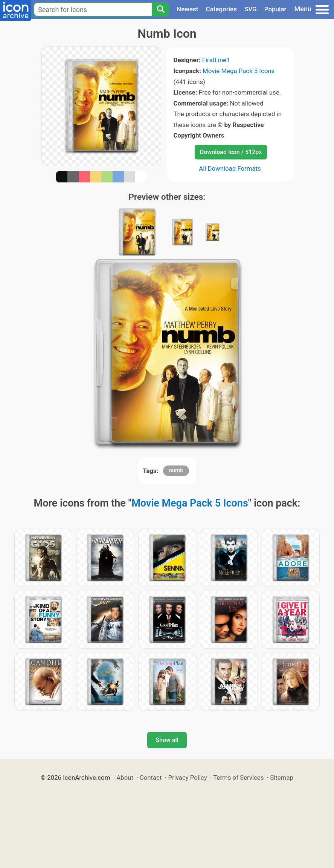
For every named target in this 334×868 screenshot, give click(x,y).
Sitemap (282, 778)
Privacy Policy (187, 778)
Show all (167, 740)
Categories (221, 9)
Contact (151, 778)
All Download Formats (230, 168)
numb (176, 470)
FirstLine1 (216, 60)
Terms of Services (238, 778)
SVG (251, 9)
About (125, 778)
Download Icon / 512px (231, 152)
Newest (187, 9)
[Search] (160, 9)
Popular (275, 9)
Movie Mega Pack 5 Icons (239, 71)
